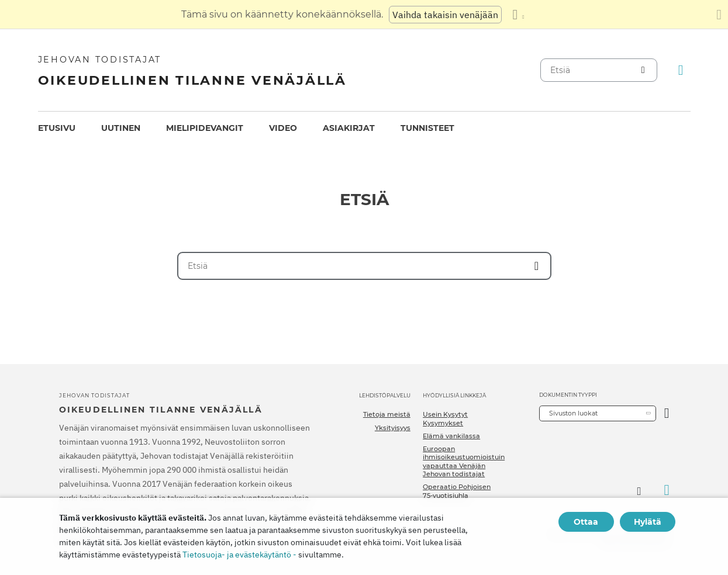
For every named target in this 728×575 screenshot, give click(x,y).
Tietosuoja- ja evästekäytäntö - (239, 555)
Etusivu (57, 128)
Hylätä (648, 522)
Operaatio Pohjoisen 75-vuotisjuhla (457, 491)
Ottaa (586, 522)
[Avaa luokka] (667, 413)
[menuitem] (57, 128)
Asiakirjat (349, 128)
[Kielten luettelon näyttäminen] (518, 15)
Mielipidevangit (205, 128)
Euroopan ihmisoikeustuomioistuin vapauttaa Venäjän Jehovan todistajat (464, 461)
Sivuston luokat (573, 413)
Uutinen (121, 128)
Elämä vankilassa (451, 436)
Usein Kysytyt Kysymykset (445, 418)
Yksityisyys (393, 428)
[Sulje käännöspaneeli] (719, 15)
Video (283, 128)
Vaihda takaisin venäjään (445, 15)
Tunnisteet (427, 128)
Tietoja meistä (387, 414)
